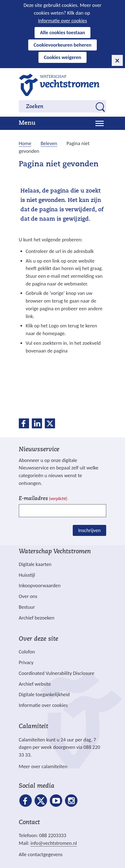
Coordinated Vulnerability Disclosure (57, 673)
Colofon (27, 652)
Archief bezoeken (37, 618)
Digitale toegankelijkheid (44, 694)
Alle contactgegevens (41, 854)
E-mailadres (43, 499)
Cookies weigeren (63, 57)
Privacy (26, 662)
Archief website (35, 684)
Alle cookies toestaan (63, 32)
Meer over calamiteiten (43, 766)
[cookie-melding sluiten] (117, 60)
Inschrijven (89, 530)
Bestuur (27, 607)
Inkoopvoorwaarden (40, 585)
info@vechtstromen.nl (54, 843)
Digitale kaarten (35, 564)
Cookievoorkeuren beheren (63, 45)
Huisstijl (27, 575)
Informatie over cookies (63, 21)
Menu (27, 123)
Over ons (28, 596)
